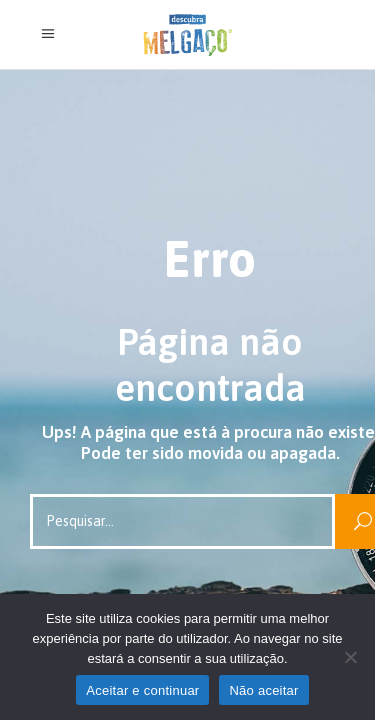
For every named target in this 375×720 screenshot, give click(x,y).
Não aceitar (263, 690)
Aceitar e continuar (142, 690)
